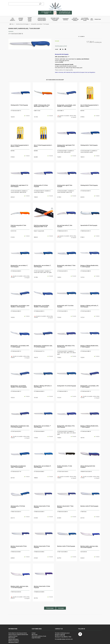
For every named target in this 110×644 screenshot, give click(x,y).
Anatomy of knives (13, 636)
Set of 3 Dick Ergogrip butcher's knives (43, 146)
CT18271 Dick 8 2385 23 (62, 552)
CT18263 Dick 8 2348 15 (39, 512)
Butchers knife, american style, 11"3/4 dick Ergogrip (20, 587)
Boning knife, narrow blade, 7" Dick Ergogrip (24, 28)
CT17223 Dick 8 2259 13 (62, 271)
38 (36, 237)
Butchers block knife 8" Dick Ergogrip (19, 547)
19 (36, 197)
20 (13, 197)
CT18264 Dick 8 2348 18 (62, 512)
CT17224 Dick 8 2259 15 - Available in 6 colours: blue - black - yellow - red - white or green (67, 353)
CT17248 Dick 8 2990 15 (39, 391)
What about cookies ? (14, 642)
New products (12, 638)
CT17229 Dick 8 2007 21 (86, 191)
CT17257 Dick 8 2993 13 (62, 311)
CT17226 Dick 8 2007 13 (16, 111)
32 (82, 558)
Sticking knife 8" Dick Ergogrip (89, 185)
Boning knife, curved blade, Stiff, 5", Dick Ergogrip (20, 346)
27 (36, 558)
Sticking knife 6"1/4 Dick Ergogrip (41, 186)
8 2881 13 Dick (37, 111)
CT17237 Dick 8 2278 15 (16, 431)
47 (82, 117)
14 (59, 277)
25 (82, 518)
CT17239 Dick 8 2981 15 (16, 391)
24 (13, 558)
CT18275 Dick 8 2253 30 (16, 592)
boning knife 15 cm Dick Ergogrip (67, 386)
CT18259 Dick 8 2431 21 (86, 231)
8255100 (82, 111)
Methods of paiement (14, 641)
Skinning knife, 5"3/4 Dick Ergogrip (18, 507)
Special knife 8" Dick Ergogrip (89, 225)
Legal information (36, 638)
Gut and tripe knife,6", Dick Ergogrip (65, 226)
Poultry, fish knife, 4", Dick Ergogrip (65, 467)
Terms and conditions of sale (39, 636)
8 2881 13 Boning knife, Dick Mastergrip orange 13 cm (42, 106)
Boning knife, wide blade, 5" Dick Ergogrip (66, 266)
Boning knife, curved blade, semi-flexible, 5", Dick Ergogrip (20, 306)
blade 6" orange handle (39, 231)
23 (59, 518)
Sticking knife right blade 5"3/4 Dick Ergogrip (66, 146)
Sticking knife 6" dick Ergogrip (89, 145)
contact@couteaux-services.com (64, 639)
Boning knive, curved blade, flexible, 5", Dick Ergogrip (42, 306)
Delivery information (13, 639)
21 (59, 197)
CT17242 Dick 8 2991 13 (16, 351)
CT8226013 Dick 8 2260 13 (86, 472)
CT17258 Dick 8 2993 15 (62, 391)
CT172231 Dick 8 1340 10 (63, 472)
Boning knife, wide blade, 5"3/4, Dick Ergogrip (66, 346)
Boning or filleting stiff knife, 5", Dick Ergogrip (89, 306)
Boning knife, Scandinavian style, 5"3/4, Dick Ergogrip (20, 427)
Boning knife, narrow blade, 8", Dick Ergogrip (42, 467)
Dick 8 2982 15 (60, 111)
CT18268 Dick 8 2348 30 (39, 592)
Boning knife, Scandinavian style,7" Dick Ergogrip (18, 467)
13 (36, 117)
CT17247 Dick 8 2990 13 (86, 311)
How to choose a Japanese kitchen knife (18, 635)
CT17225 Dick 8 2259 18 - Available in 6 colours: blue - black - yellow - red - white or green (67, 433)
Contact (34, 633)
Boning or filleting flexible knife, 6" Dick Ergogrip (89, 346)
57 (13, 157)
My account (35, 635)
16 (13, 117)
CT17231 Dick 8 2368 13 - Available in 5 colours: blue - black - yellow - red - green (43, 272)
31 (13, 237)
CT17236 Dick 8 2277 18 (16, 472)
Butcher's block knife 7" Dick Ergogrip (65, 507)
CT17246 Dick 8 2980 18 (86, 431)
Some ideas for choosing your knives (18, 633)
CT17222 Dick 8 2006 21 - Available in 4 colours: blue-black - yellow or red (66, 192)
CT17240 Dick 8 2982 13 (16, 311)
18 (82, 157)
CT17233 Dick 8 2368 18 (39, 431)
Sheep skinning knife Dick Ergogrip (88, 467)
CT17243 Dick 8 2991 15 (86, 391)
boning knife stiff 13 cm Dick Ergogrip (65, 306)
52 (36, 157)
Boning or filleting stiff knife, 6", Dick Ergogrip (43, 386)
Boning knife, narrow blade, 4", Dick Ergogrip (19, 266)
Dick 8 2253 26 (84, 552)
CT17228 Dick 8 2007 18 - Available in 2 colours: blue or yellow (42, 192)
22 (13, 518)
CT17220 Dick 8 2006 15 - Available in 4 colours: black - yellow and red (66, 151)
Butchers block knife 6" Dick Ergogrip (42, 507)
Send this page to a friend (61, 46)
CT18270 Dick (83, 512)
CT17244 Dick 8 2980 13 (86, 271)
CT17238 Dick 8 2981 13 (39, 311)
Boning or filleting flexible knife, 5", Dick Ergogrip (89, 266)
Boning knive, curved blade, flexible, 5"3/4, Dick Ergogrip (19, 386)
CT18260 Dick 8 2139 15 (62, 231)
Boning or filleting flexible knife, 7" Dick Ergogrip (89, 427)
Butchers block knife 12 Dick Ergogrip (42, 587)
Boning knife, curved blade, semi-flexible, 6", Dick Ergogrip (67, 106)
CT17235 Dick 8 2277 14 (39, 351)
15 (36, 358)
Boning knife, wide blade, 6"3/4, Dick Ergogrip (66, 427)
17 (36, 438)
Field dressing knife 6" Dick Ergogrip (18, 226)
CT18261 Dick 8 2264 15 (16, 512)
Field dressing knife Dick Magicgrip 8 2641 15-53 (41, 226)
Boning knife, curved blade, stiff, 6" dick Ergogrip (90, 386)
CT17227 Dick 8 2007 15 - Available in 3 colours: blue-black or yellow (89, 151)
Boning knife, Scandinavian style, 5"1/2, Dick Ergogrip (43, 346)
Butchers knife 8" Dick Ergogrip (89, 506)
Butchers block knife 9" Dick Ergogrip (42, 547)
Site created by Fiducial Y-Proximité (94, 621)
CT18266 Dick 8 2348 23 (39, 552)
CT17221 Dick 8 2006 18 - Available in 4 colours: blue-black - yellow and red (19, 192)
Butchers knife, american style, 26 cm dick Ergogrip (89, 547)
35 (36, 598)
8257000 (13, 151)
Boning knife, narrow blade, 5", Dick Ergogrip (42, 266)
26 (59, 558)
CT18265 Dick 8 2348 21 (16, 552)
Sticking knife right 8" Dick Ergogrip (65, 186)
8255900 (36, 151)
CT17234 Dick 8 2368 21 (39, 472)
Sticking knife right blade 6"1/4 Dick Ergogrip (19, 186)
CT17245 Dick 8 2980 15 (86, 351)
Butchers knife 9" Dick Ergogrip (66, 546)
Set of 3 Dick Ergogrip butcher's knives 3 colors (90, 106)
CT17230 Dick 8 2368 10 (16, 271)
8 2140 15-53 (13, 231)
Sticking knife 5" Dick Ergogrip (19, 105)
